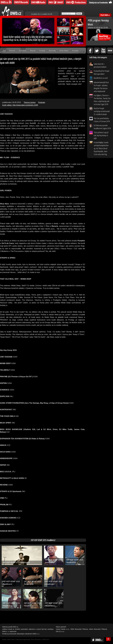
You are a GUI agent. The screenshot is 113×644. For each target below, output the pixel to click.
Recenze (12, 51)
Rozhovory (23, 51)
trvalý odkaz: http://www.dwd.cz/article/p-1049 (20, 105)
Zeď (4, 51)
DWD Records (21, 2)
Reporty (33, 51)
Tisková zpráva (30, 102)
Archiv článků (64, 51)
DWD (6, 2)
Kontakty (75, 51)
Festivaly (42, 51)
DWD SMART (56, 2)
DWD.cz (13, 11)
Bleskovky (52, 51)
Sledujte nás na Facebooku (101, 2)
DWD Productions (76, 2)
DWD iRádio (39, 2)
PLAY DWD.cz (105, 15)
